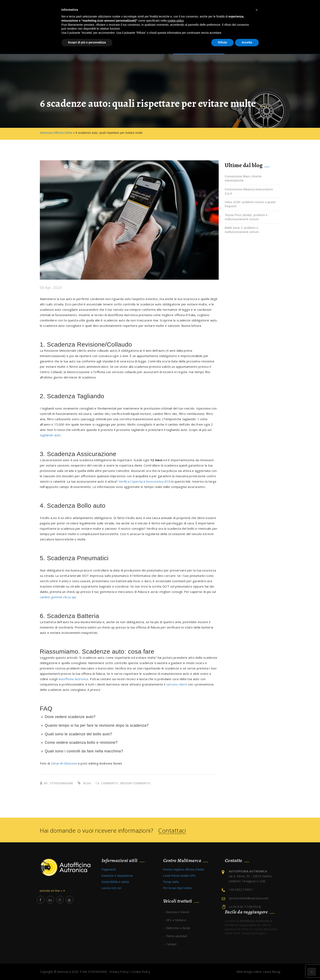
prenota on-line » (53, 891)
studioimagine (62, 783)
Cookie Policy (141, 972)
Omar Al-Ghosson (64, 763)
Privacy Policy (119, 972)
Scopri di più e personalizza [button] (87, 42)
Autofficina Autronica (73, 679)
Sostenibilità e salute (115, 882)
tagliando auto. (51, 435)
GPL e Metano (176, 920)
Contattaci (172, 830)
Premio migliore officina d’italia (184, 869)
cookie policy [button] (175, 21)
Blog (87, 783)
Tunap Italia (171, 882)
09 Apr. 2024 (51, 288)
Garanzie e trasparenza (117, 876)
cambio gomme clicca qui (58, 597)
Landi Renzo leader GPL (180, 876)
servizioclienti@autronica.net (249, 898)
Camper (172, 944)
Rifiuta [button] (222, 42)
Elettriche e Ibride (178, 928)
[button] (257, 10)
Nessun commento (135, 783)
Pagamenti (109, 869)
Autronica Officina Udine (56, 133)
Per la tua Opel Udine (178, 888)
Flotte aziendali (177, 936)
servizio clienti (177, 684)
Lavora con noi (111, 888)
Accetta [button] (247, 42)
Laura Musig (272, 972)
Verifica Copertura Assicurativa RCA (145, 481)
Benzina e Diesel (178, 912)
